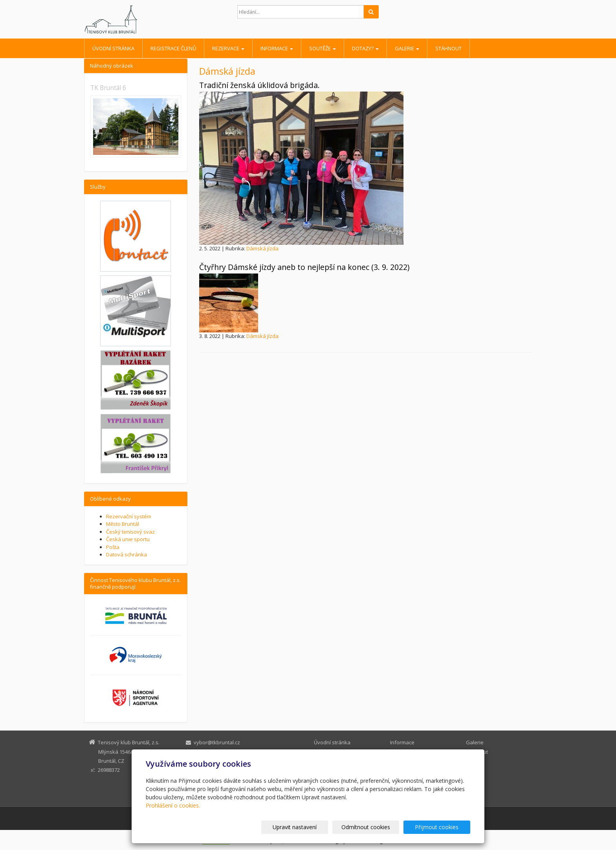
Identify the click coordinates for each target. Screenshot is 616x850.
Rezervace (228, 48)
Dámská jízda (262, 248)
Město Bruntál (123, 524)
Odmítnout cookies (376, 827)
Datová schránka (126, 554)
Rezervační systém (129, 516)
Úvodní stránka (113, 48)
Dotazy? (365, 48)
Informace (277, 48)
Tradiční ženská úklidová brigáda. (259, 85)
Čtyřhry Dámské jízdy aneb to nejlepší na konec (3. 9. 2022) (304, 267)
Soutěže (323, 48)
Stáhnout (448, 48)
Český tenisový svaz (130, 532)
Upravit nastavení (312, 827)
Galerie (407, 48)
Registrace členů (173, 48)
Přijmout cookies (440, 827)
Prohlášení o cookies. (173, 805)
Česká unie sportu (128, 539)
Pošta (113, 547)
